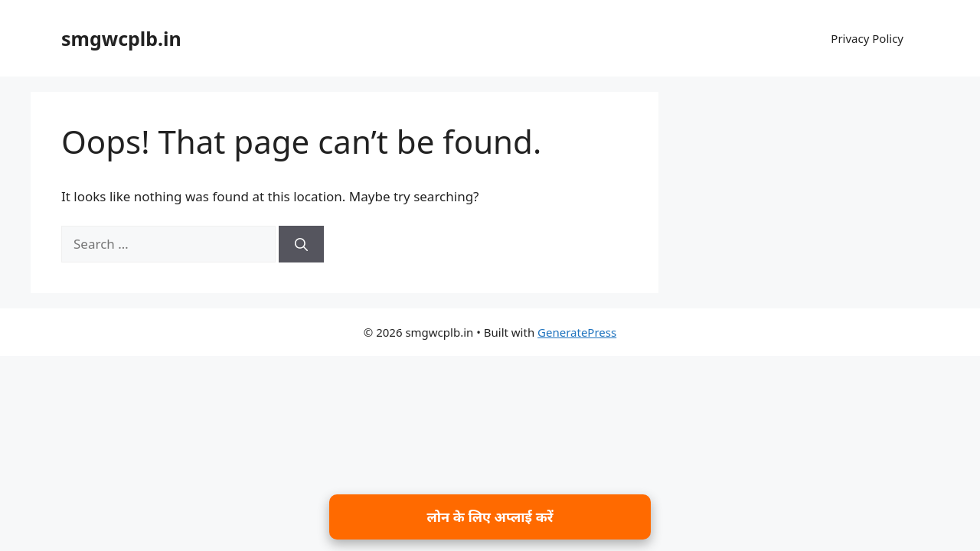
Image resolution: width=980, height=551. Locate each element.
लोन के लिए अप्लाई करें (490, 517)
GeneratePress (577, 332)
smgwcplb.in (121, 38)
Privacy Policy (867, 38)
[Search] (301, 244)
